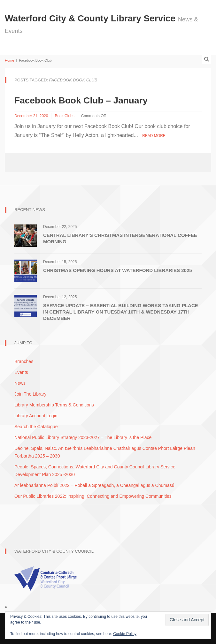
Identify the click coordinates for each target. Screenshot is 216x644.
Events (21, 372)
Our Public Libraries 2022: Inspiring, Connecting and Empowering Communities (93, 496)
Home (9, 60)
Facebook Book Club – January (81, 100)
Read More (154, 136)
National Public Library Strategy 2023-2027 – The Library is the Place (83, 437)
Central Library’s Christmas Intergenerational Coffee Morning (120, 238)
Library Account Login (36, 416)
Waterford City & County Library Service (91, 18)
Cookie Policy (125, 634)
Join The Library (30, 394)
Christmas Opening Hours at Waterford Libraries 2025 (118, 270)
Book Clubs (64, 116)
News (20, 383)
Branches (24, 361)
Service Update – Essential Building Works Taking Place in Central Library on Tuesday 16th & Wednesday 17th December (121, 312)
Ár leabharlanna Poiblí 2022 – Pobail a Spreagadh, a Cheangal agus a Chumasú (94, 485)
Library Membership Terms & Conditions (54, 405)
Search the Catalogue (36, 427)
